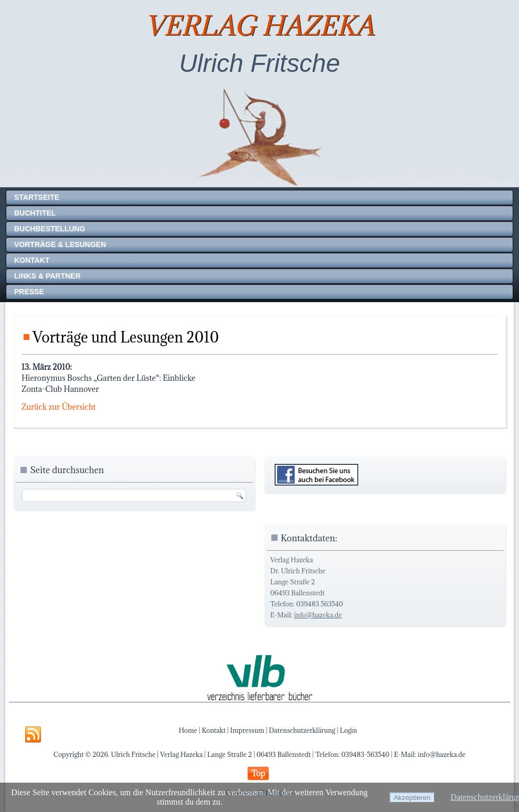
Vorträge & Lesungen (60, 244)
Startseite (37, 197)
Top (258, 773)
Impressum (247, 730)
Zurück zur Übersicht (59, 407)
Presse (29, 292)
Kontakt (32, 260)
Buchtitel (35, 213)
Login (349, 730)
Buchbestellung (50, 229)
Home (188, 730)
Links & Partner (47, 276)
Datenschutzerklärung (302, 730)
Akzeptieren (412, 798)
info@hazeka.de (318, 615)
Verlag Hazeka (259, 25)
